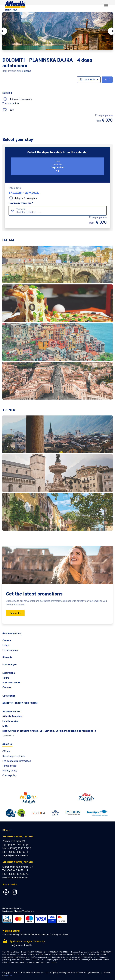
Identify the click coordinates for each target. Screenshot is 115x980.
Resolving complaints (14, 756)
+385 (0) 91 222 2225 (20, 848)
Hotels (6, 645)
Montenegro (10, 665)
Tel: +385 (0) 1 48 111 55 (15, 845)
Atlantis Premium (12, 716)
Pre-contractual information (17, 761)
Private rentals (10, 650)
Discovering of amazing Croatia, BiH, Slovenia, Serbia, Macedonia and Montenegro (49, 731)
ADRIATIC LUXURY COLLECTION (20, 703)
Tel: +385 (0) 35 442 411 (15, 870)
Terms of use (9, 766)
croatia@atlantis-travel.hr (15, 878)
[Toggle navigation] (106, 6)
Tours (6, 678)
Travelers (21, 209)
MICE (5, 726)
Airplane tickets (11, 712)
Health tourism (11, 721)
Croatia (7, 640)
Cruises (7, 687)
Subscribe (15, 613)
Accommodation (12, 633)
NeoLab (8, 975)
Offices (6, 751)
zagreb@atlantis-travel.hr (15, 856)
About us (7, 744)
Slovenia (7, 657)
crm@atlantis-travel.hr (21, 945)
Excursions (9, 673)
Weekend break (11, 683)
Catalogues (9, 696)
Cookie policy (10, 775)
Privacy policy (10, 771)
